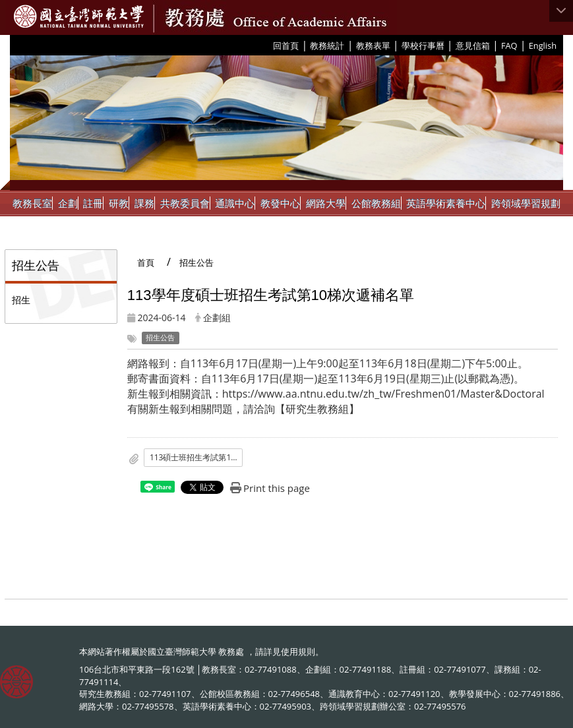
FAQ (509, 45)
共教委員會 (185, 203)
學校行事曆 (423, 45)
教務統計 (327, 45)
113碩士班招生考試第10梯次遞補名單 (196, 457)
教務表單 (373, 45)
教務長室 (32, 203)
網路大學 (326, 203)
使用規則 (298, 652)
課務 (144, 203)
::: (268, 45)
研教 (119, 203)
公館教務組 (376, 203)
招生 (21, 300)
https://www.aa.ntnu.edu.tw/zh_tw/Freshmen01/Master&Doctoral (383, 394)
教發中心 (280, 203)
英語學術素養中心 (446, 203)
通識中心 (235, 203)
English (543, 45)
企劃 (68, 203)
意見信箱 (473, 45)
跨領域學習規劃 (526, 203)
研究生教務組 (317, 409)
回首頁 (286, 45)
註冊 (93, 203)
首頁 (146, 262)
